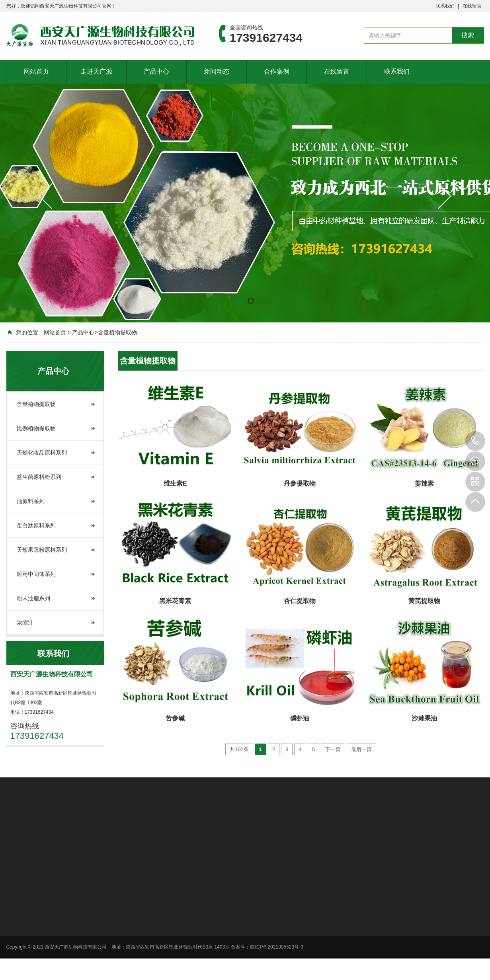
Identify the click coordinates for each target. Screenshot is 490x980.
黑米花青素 (175, 601)
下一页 (333, 749)
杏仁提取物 (300, 601)
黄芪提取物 (424, 601)
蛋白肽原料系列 (36, 525)
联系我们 (445, 6)
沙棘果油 (424, 718)
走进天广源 (96, 71)
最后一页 (361, 749)
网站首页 (36, 71)
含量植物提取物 (117, 332)
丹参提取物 (300, 483)
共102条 (239, 749)
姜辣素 (424, 483)
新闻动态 (217, 71)
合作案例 (277, 71)
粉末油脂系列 (33, 598)
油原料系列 (31, 501)
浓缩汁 (25, 623)
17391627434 (475, 441)
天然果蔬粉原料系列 (42, 550)
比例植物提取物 (36, 428)
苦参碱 (175, 718)
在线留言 (472, 6)
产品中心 (156, 71)
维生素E (175, 483)
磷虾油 (300, 718)
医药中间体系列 (36, 574)
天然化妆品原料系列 (42, 453)
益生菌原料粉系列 (39, 477)
